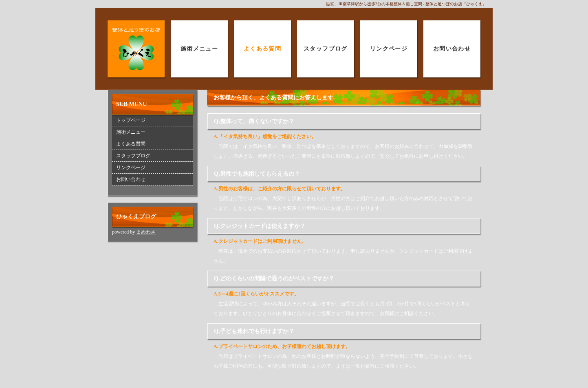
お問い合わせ (452, 49)
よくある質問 (262, 49)
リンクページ (389, 49)
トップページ (131, 120)
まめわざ (146, 232)
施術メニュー (199, 49)
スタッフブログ (326, 49)
